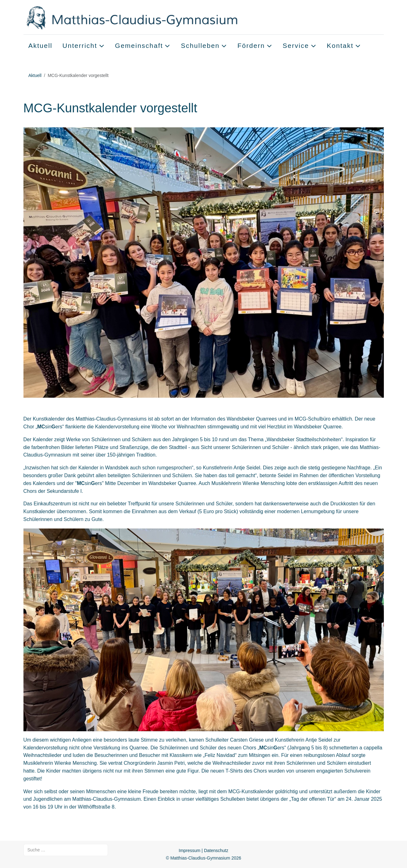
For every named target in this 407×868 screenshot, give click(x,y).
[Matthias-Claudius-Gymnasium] (145, 17)
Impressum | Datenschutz (203, 850)
